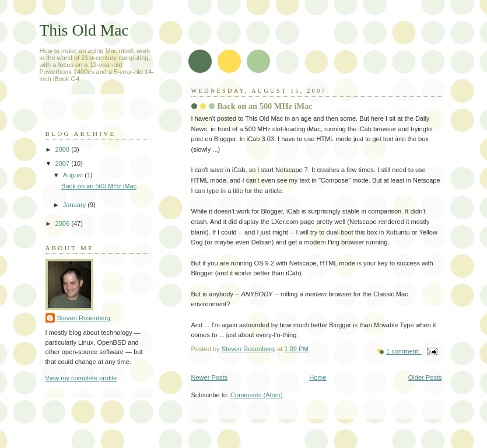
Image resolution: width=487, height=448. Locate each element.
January (75, 205)
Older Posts (425, 377)
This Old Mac (84, 30)
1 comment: (404, 351)
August (74, 175)
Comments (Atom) (257, 395)
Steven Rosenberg (84, 318)
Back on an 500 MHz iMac (265, 106)
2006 (64, 223)
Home (318, 377)
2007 (64, 163)
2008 (64, 149)
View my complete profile (81, 378)
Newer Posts (210, 377)
